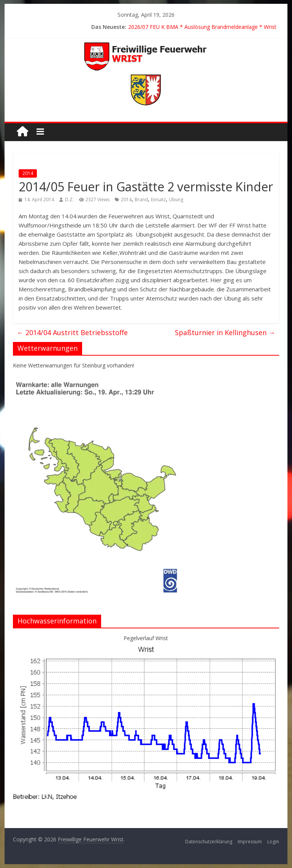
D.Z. (69, 200)
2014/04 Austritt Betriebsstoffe (72, 332)
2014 (28, 173)
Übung (176, 200)
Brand (141, 200)
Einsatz (158, 200)
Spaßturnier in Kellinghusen (225, 332)
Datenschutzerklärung (209, 842)
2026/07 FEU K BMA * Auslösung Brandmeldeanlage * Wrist (202, 27)
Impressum (250, 842)
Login (273, 842)
